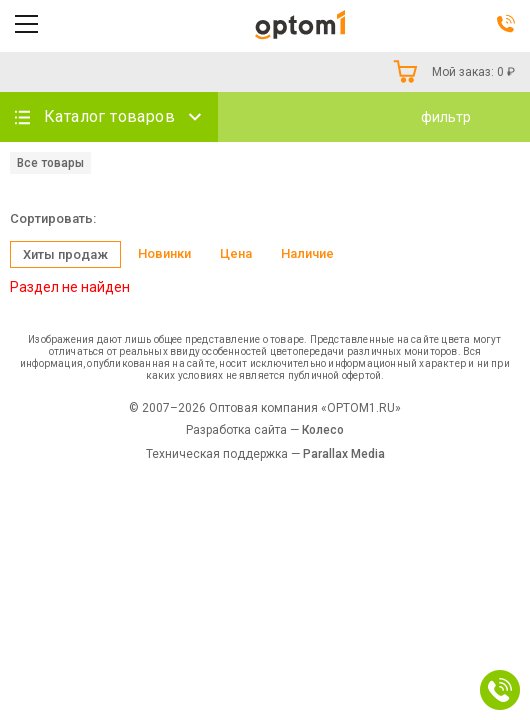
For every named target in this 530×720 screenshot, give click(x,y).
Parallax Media (344, 454)
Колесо (323, 430)
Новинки (164, 253)
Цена (236, 253)
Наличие (307, 253)
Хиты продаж (65, 254)
